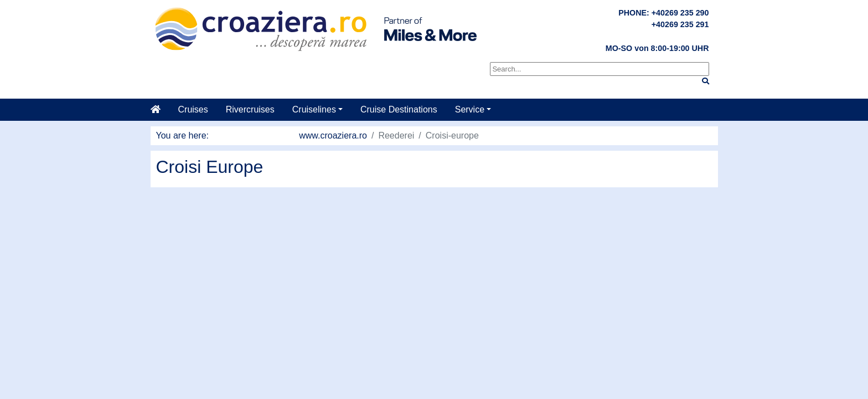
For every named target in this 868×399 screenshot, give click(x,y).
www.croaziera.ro (333, 135)
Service (470, 109)
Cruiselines (314, 109)
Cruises (193, 109)
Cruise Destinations (399, 109)
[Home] (160, 110)
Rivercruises (250, 109)
